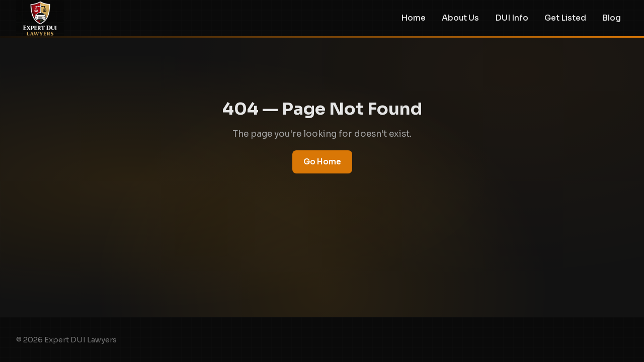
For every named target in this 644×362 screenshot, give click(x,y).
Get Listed (565, 18)
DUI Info (512, 18)
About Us (460, 18)
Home (413, 18)
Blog (612, 18)
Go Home (322, 162)
